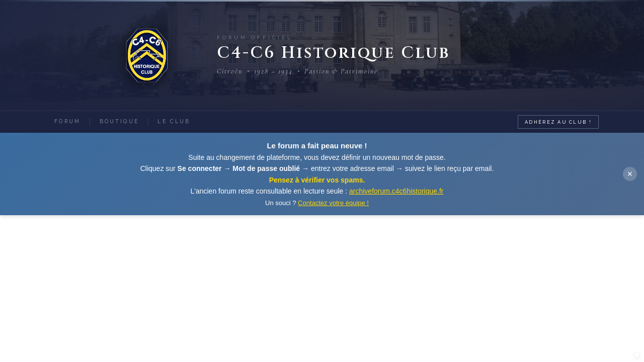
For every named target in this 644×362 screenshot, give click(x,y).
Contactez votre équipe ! (333, 203)
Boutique (126, 121)
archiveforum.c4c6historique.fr (396, 191)
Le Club (185, 121)
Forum (70, 121)
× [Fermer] (630, 174)
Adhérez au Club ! (557, 121)
